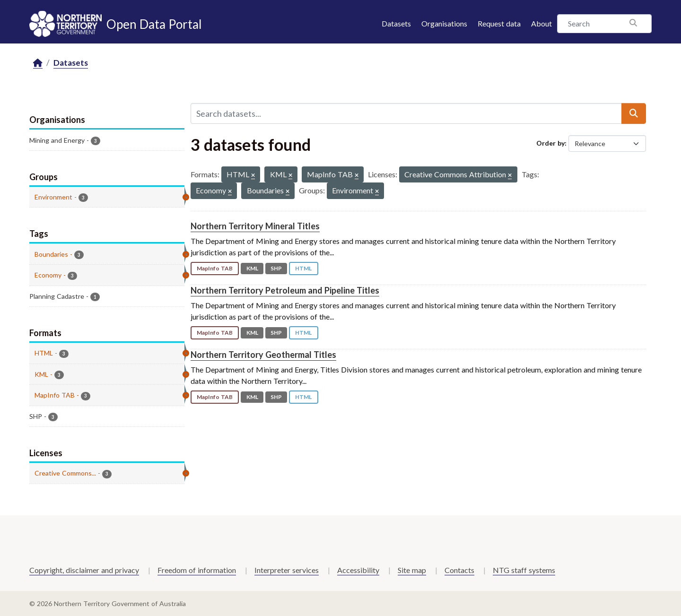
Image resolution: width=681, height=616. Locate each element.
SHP (276, 268)
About (541, 23)
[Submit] (634, 113)
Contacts (459, 570)
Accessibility (358, 570)
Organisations (444, 23)
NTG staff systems (524, 570)
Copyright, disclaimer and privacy (84, 570)
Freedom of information (197, 570)
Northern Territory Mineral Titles (255, 226)
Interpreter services (287, 570)
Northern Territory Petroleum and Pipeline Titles (285, 290)
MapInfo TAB (215, 268)
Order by (550, 143)
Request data (499, 23)
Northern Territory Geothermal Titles (263, 355)
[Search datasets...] (406, 113)
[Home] (38, 63)
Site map (412, 570)
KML (252, 268)
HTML (303, 268)
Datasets (396, 23)
